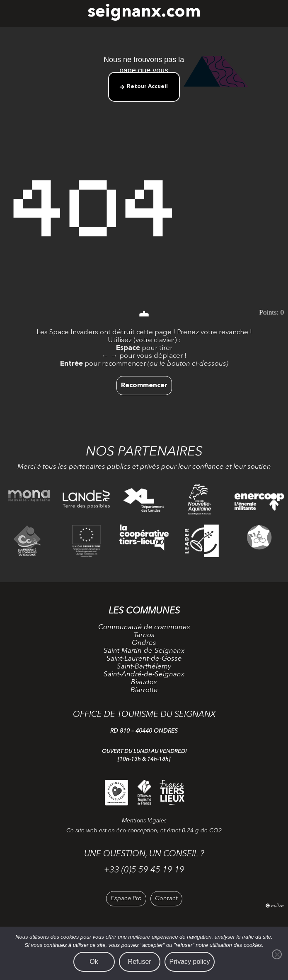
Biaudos (144, 682)
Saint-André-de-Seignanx (144, 674)
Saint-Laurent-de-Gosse (144, 659)
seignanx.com (144, 12)
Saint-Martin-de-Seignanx (144, 651)
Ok (94, 962)
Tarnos (144, 635)
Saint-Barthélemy (144, 667)
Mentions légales (144, 821)
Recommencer (144, 386)
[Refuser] (277, 954)
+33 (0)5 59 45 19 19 (144, 870)
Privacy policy (190, 962)
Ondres (144, 643)
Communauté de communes (144, 627)
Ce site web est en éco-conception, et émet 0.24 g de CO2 (144, 831)
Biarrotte (144, 690)
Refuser (140, 962)
